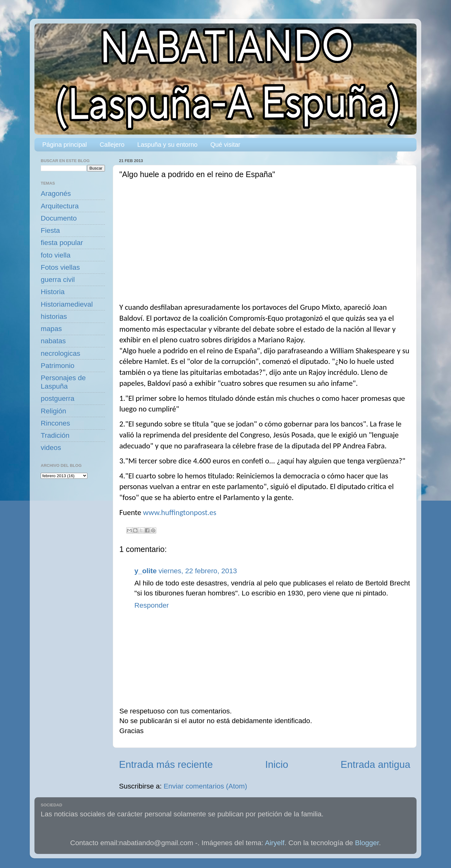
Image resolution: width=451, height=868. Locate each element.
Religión (53, 411)
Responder (152, 605)
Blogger (367, 843)
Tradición (55, 435)
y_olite (145, 571)
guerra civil (58, 280)
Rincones (55, 423)
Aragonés (56, 194)
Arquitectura (60, 206)
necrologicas (60, 353)
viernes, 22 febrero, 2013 (198, 571)
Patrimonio (58, 366)
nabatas (53, 341)
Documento (59, 218)
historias (54, 317)
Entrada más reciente (166, 764)
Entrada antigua (376, 764)
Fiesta (50, 230)
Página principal (65, 145)
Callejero (112, 145)
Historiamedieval (67, 304)
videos (51, 448)
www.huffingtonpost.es (179, 512)
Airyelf (275, 843)
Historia (53, 292)
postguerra (58, 398)
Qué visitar (225, 145)
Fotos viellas (60, 267)
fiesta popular (62, 243)
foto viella (56, 255)
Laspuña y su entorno (167, 145)
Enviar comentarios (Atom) (205, 786)
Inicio (277, 764)
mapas (51, 329)
